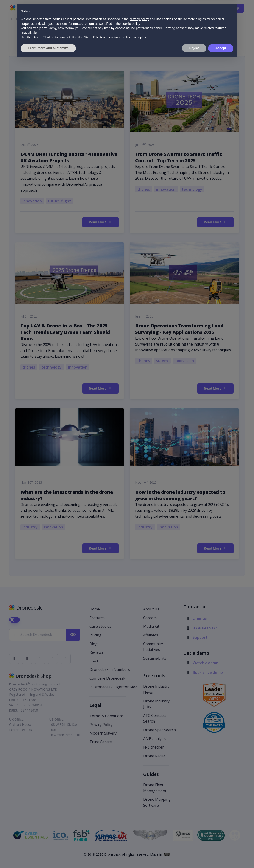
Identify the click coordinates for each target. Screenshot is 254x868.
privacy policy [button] (139, 826)
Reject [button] (194, 855)
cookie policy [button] (131, 831)
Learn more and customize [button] (48, 855)
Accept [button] (221, 855)
